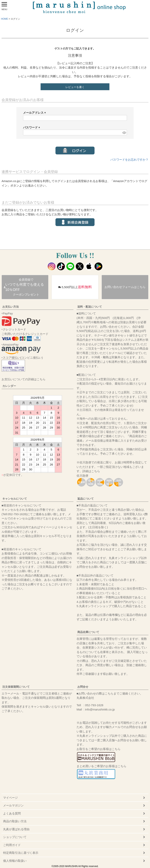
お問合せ (83, 687)
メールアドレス (35, 113)
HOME (4, 19)
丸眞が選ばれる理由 (16, 829)
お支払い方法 (11, 307)
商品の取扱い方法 (15, 821)
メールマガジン (13, 805)
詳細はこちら (91, 471)
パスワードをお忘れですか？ (129, 160)
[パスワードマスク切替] (124, 132)
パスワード (32, 127)
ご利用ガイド (12, 845)
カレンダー (9, 386)
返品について (86, 499)
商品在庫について (88, 632)
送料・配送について (90, 307)
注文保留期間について (16, 687)
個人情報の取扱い (15, 861)
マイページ (10, 798)
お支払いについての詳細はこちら (24, 379)
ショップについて (15, 837)
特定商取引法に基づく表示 (21, 853)
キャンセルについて (15, 499)
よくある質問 (12, 813)
